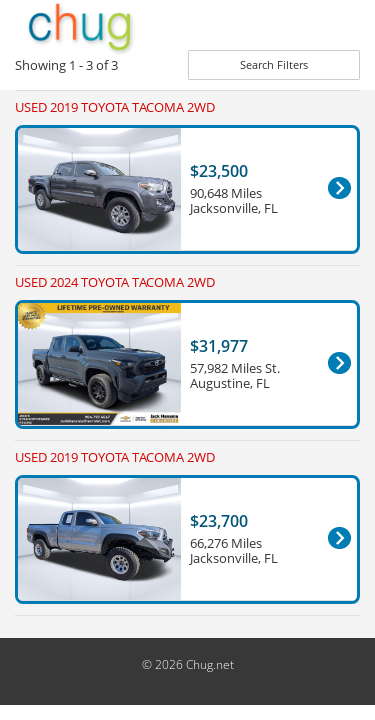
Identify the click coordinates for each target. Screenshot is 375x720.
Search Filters (274, 64)
